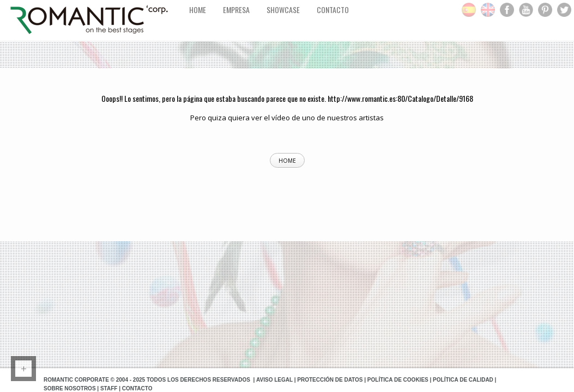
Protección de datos (330, 380)
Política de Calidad (463, 380)
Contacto (137, 388)
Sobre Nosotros (70, 388)
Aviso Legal (274, 380)
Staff (109, 388)
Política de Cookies (398, 380)
